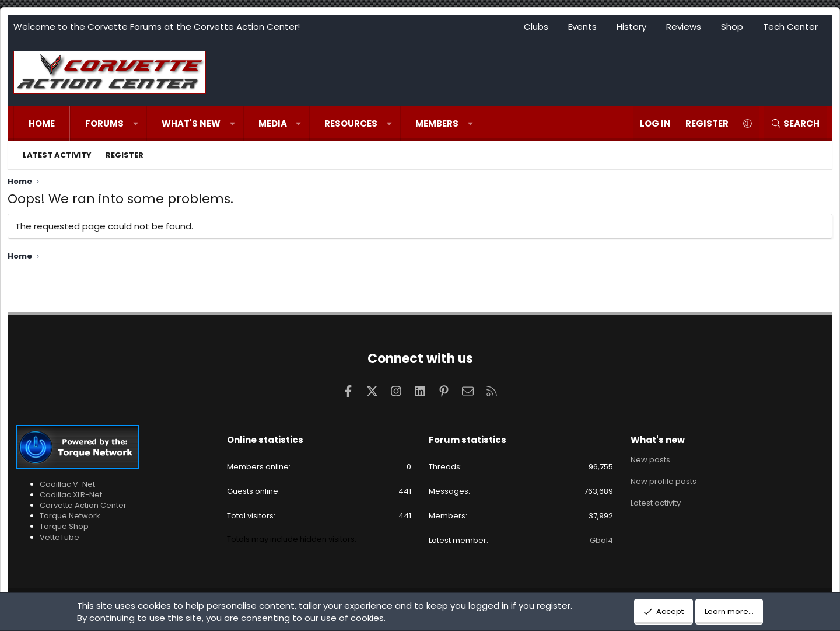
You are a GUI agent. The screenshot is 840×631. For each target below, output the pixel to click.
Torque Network (70, 516)
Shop (732, 27)
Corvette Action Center (83, 505)
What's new (191, 123)
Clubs (536, 27)
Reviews (684, 27)
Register (125, 155)
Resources (351, 123)
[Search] (795, 123)
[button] (136, 123)
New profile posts (664, 481)
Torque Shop (64, 526)
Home (42, 123)
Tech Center (790, 27)
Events (582, 27)
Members (437, 123)
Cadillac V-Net (67, 484)
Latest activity (57, 155)
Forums (104, 123)
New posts (650, 460)
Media (273, 123)
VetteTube (60, 537)
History (631, 27)
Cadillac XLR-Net (71, 495)
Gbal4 (601, 540)
